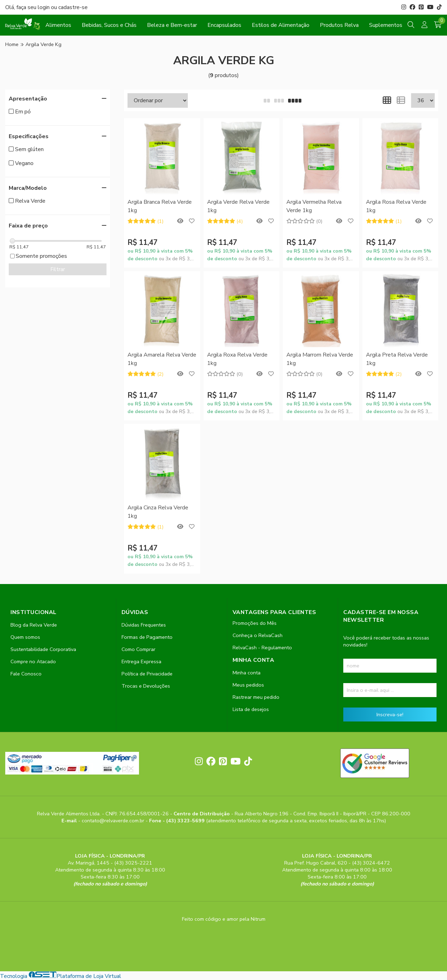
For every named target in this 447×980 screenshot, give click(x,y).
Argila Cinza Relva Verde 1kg (158, 512)
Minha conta (247, 673)
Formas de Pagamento (147, 637)
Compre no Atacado (33, 661)
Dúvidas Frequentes (144, 625)
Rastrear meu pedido (256, 697)
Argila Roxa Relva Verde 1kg (237, 359)
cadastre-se (73, 7)
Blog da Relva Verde (34, 625)
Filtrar (58, 269)
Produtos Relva (339, 25)
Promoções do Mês (255, 623)
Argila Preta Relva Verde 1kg (397, 359)
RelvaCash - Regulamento (262, 648)
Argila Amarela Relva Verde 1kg (162, 359)
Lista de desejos (251, 709)
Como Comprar (138, 649)
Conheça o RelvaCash (258, 635)
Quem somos (25, 637)
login (44, 7)
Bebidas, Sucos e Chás (109, 25)
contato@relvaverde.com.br (114, 821)
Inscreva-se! (390, 715)
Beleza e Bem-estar (172, 25)
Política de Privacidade (147, 674)
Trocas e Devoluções (146, 686)
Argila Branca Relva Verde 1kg (160, 206)
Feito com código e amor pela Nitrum (224, 919)
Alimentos (58, 25)
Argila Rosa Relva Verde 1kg (396, 206)
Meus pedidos (248, 685)
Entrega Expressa (141, 661)
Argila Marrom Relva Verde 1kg (320, 359)
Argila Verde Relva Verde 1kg (238, 206)
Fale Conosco (26, 674)
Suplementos (386, 25)
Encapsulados (224, 25)
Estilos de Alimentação (281, 25)
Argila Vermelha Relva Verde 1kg (314, 206)
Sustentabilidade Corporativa (43, 649)
